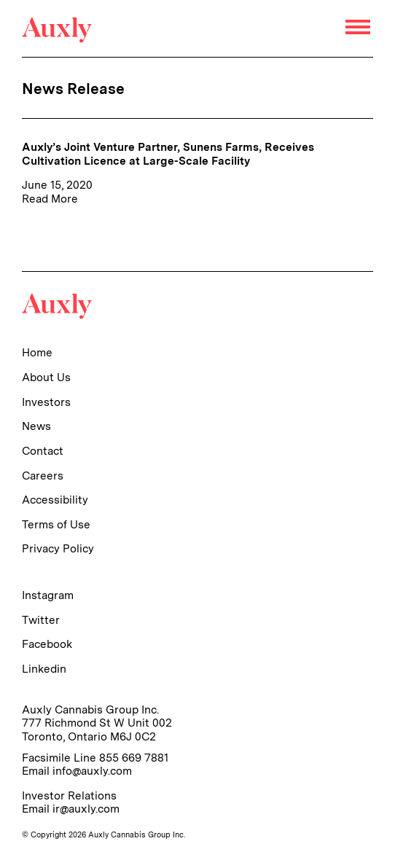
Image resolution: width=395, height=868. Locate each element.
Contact (43, 451)
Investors (46, 402)
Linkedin (44, 669)
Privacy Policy (58, 548)
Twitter (41, 620)
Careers (43, 476)
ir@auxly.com (86, 809)
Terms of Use (56, 524)
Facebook (47, 644)
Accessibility (55, 500)
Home (37, 352)
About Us (46, 377)
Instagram (48, 595)
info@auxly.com (92, 771)
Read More (50, 199)
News (36, 426)
